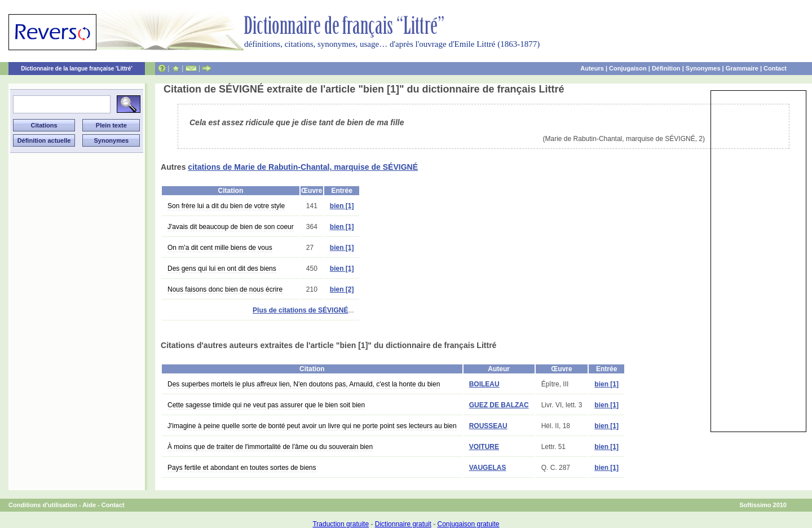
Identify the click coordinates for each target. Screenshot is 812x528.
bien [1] (342, 206)
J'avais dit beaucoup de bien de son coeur (231, 227)
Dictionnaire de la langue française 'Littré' (77, 69)
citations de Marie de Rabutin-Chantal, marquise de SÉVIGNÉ (303, 167)
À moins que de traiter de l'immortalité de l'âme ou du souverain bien (270, 447)
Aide (89, 505)
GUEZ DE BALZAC (499, 405)
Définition (666, 68)
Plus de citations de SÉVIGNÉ (300, 310)
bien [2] (342, 289)
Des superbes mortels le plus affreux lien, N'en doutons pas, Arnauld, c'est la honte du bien (304, 384)
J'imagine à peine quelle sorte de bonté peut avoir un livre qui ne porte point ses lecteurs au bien (312, 426)
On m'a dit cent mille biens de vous (220, 248)
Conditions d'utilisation (43, 505)
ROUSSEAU (488, 426)
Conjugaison (628, 68)
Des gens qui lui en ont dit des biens (222, 269)
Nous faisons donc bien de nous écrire (225, 289)
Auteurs (592, 68)
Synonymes (703, 68)
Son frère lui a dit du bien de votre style (226, 206)
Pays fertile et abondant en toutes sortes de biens (242, 468)
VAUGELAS (488, 468)
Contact (775, 68)
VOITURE (484, 447)
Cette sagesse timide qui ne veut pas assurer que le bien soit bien (266, 405)
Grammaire (742, 68)
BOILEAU (484, 384)
